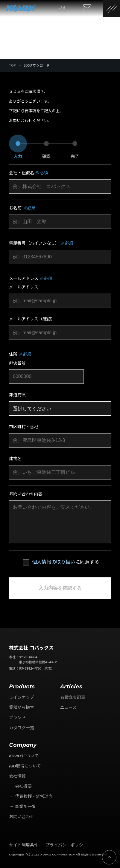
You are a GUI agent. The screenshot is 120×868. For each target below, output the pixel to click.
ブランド (17, 718)
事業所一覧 (25, 807)
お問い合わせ (22, 817)
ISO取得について (25, 766)
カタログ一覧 (22, 728)
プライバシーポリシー (66, 845)
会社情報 (17, 776)
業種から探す (22, 707)
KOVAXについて (24, 756)
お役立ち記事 (73, 697)
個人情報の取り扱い (54, 562)
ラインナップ (22, 697)
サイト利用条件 (24, 845)
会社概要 (23, 786)
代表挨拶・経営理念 (34, 796)
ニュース (68, 707)
